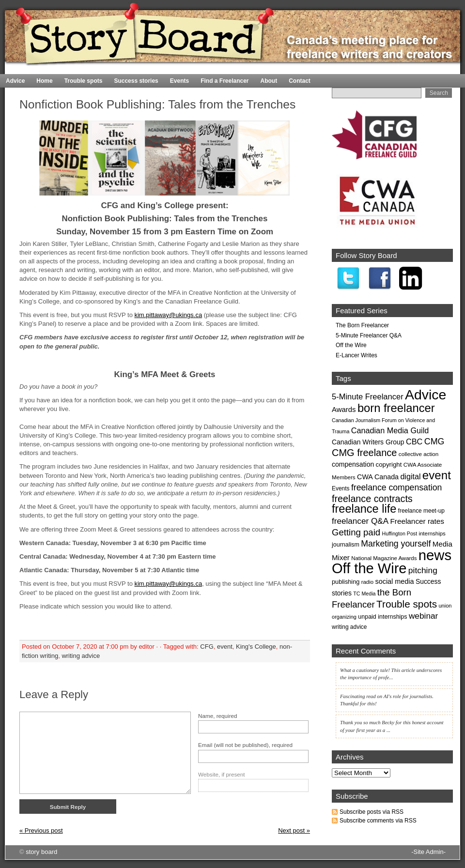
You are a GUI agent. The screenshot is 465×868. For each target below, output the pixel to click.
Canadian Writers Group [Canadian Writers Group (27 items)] (368, 442)
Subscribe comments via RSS (378, 821)
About (269, 81)
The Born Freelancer (362, 325)
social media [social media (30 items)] (394, 581)
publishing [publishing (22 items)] (346, 582)
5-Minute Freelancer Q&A (369, 335)
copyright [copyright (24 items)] (389, 464)
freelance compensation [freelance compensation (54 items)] (396, 487)
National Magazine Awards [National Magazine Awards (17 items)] (384, 558)
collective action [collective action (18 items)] (419, 454)
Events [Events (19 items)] (341, 488)
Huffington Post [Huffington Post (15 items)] (399, 533)
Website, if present (222, 774)
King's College (256, 647)
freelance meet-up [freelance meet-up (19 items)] (421, 511)
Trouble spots (84, 81)
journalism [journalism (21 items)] (346, 545)
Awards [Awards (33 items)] (344, 409)
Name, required (218, 716)
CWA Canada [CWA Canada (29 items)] (378, 477)
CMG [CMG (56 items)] (434, 442)
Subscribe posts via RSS (372, 812)
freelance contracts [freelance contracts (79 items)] (372, 499)
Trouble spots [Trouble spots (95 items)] (407, 604)
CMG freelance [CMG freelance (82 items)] (364, 453)
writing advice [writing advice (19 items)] (349, 627)
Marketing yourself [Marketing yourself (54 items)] (396, 544)
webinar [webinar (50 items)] (423, 616)
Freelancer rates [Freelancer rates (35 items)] (417, 521)
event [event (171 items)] (437, 475)
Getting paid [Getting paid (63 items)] (356, 532)
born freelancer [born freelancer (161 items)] (396, 408)
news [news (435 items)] (435, 555)
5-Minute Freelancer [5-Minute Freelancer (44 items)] (368, 396)
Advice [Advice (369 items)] (426, 395)
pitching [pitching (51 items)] (423, 570)
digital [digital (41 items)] (410, 476)
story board (41, 852)
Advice (15, 81)
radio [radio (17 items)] (367, 582)
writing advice (81, 656)
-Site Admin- (428, 852)
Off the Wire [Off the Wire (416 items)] (369, 568)
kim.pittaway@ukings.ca (168, 315)
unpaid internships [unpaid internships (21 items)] (382, 617)
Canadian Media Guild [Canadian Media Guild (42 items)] (390, 430)
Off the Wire (351, 345)
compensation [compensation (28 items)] (353, 464)
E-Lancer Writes (356, 355)
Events (179, 81)
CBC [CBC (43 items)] (414, 442)
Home (436, 70)
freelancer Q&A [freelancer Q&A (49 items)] (360, 521)
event (225, 647)
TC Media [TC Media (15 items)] (364, 594)
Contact (300, 81)
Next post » (294, 830)
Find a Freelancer (225, 81)
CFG (207, 647)
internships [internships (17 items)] (432, 533)
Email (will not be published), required (245, 745)
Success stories (136, 81)
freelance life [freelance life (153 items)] (364, 509)
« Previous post (41, 830)
